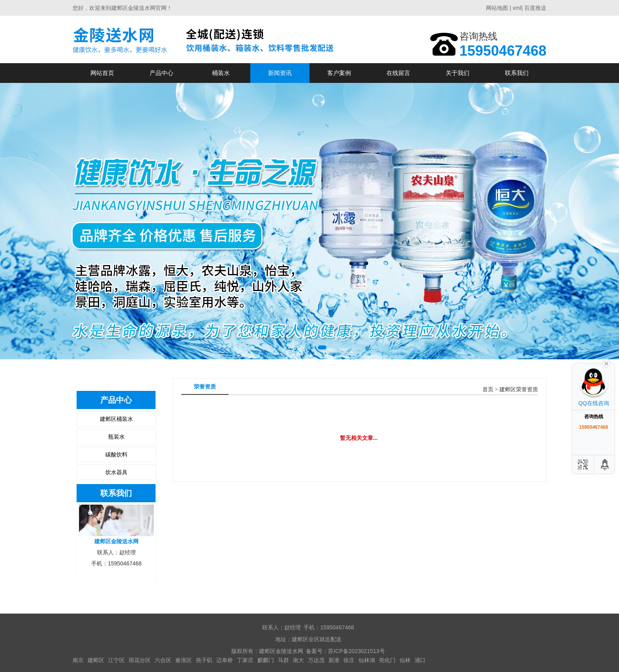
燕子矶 (204, 660)
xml (517, 8)
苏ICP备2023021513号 (356, 651)
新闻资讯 (280, 73)
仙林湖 (367, 660)
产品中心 (161, 73)
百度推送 (535, 8)
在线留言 (398, 73)
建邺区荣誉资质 (519, 389)
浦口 (420, 660)
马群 (283, 660)
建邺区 (96, 660)
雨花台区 (140, 660)
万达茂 (316, 660)
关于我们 (458, 73)
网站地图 (497, 8)
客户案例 (339, 73)
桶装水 (221, 73)
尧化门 (387, 660)
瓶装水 (116, 437)
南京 (78, 660)
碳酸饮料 (116, 454)
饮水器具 (116, 472)
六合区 (163, 660)
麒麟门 (266, 660)
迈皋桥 (225, 660)
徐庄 (349, 660)
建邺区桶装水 (116, 419)
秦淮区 (184, 660)
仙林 (405, 660)
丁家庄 (245, 660)
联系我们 (517, 73)
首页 (488, 389)
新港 (334, 660)
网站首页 (102, 73)
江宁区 (116, 660)
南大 (298, 660)
